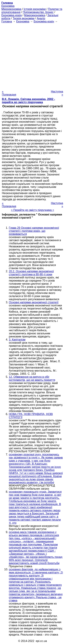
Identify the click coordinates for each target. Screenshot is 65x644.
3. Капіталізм (17, 340)
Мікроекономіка (11, 9)
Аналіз (41, 18)
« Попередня (9, 93)
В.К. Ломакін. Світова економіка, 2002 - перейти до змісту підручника (28, 101)
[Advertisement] (32, 55)
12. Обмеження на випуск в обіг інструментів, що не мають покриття (32, 378)
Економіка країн (12, 15)
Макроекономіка (35, 15)
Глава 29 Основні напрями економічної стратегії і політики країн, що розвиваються (34, 231)
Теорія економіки (23, 18)
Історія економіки (35, 9)
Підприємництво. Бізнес (38, 12)
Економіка (8, 6)
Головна (7, 21)
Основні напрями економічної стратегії (34, 302)
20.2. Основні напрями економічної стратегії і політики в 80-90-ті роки (31, 273)
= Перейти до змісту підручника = (32, 210)
